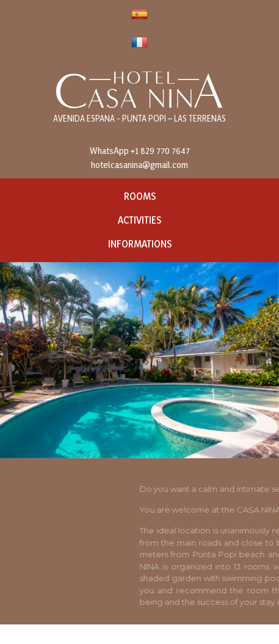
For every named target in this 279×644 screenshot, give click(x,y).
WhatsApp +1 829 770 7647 (140, 151)
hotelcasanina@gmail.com (139, 165)
